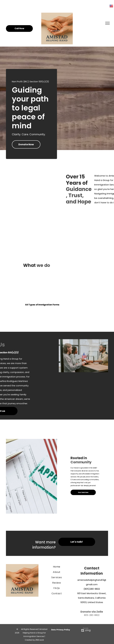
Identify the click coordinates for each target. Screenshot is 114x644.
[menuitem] (57, 567)
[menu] (107, 23)
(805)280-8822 (92, 589)
